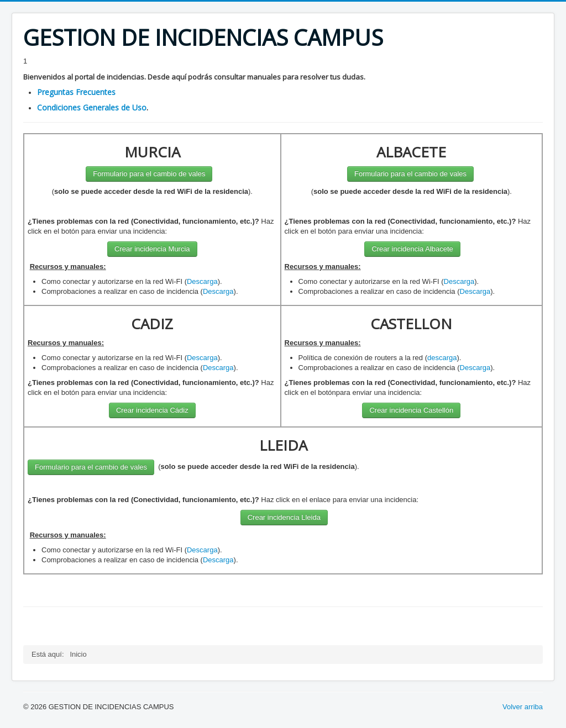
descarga (442, 358)
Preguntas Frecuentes (76, 92)
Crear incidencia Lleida (284, 517)
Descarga (202, 281)
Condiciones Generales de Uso (92, 107)
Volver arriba (523, 707)
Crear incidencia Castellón (411, 410)
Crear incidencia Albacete (412, 249)
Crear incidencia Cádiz (152, 410)
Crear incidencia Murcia (152, 249)
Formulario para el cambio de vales (149, 174)
